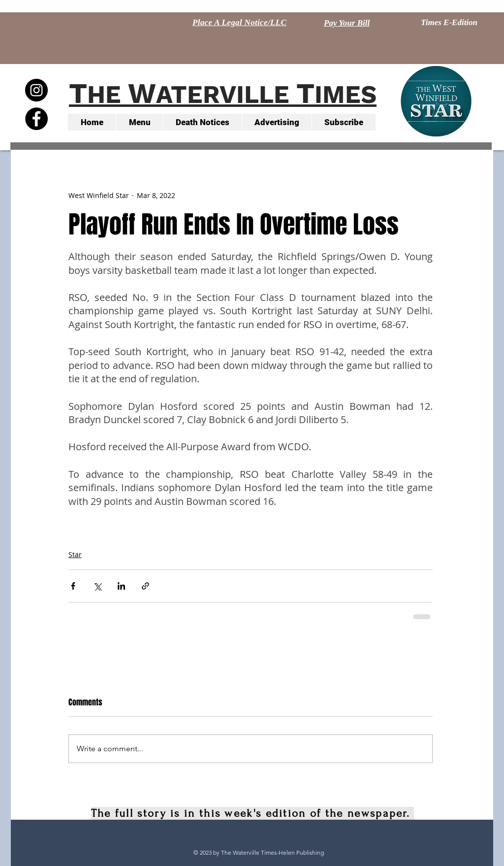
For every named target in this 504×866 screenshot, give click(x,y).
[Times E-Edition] (449, 23)
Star (75, 554)
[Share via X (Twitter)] (97, 586)
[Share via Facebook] (73, 586)
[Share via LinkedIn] (121, 586)
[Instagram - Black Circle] (36, 90)
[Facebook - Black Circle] (36, 119)
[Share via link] (145, 586)
